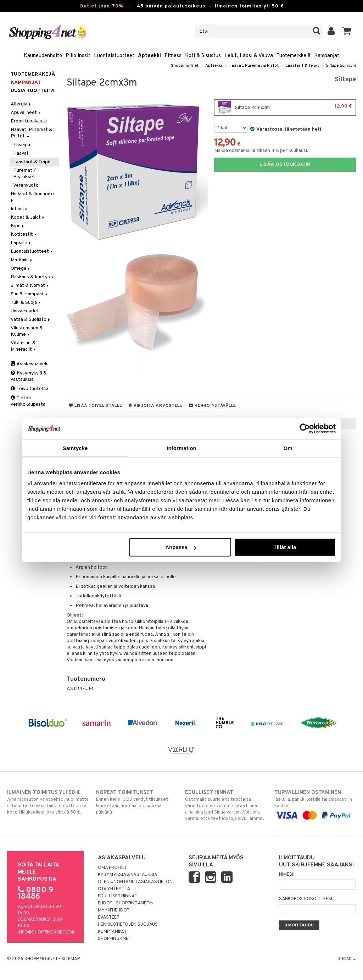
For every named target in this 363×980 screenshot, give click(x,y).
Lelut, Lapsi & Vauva (249, 56)
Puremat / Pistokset (24, 174)
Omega (21, 269)
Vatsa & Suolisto (31, 320)
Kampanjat (327, 56)
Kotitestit (24, 234)
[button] (347, 31)
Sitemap (71, 959)
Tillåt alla (285, 547)
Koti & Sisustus (203, 56)
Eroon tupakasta (29, 121)
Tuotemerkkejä (294, 56)
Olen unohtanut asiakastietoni (136, 882)
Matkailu (22, 260)
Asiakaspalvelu (30, 364)
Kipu (18, 226)
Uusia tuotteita (33, 91)
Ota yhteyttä (114, 889)
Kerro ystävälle (213, 406)
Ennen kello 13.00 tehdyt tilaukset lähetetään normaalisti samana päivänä (137, 802)
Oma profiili (112, 868)
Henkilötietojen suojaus (128, 925)
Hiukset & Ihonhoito (33, 196)
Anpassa (181, 547)
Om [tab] (288, 448)
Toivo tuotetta (30, 389)
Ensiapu (22, 145)
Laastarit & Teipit (302, 66)
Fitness (173, 56)
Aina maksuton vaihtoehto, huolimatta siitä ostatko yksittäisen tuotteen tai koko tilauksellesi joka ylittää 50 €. (48, 802)
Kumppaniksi (112, 932)
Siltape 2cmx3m (341, 66)
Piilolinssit (78, 56)
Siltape (345, 80)
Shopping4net (185, 66)
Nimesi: (287, 875)
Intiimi (19, 209)
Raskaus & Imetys (33, 277)
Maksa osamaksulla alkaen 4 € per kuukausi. (261, 151)
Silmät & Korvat (30, 286)
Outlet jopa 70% (101, 6)
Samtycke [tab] (75, 448)
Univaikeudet (25, 311)
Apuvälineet (26, 113)
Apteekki (149, 56)
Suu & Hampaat (30, 294)
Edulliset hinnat (118, 896)
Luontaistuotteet (114, 56)
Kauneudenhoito (43, 56)
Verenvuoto (26, 185)
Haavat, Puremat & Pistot (254, 66)
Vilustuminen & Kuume (27, 331)
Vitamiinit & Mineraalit (24, 346)
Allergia (21, 104)
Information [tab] (181, 448)
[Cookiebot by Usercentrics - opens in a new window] (305, 428)
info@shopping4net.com (47, 932)
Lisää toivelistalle (96, 406)
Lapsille (21, 243)
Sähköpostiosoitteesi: (306, 899)
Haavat (21, 154)
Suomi (347, 959)
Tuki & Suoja (26, 303)
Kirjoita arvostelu (156, 406)
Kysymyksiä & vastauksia (29, 376)
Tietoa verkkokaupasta (28, 401)
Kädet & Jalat (28, 217)
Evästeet (109, 918)
